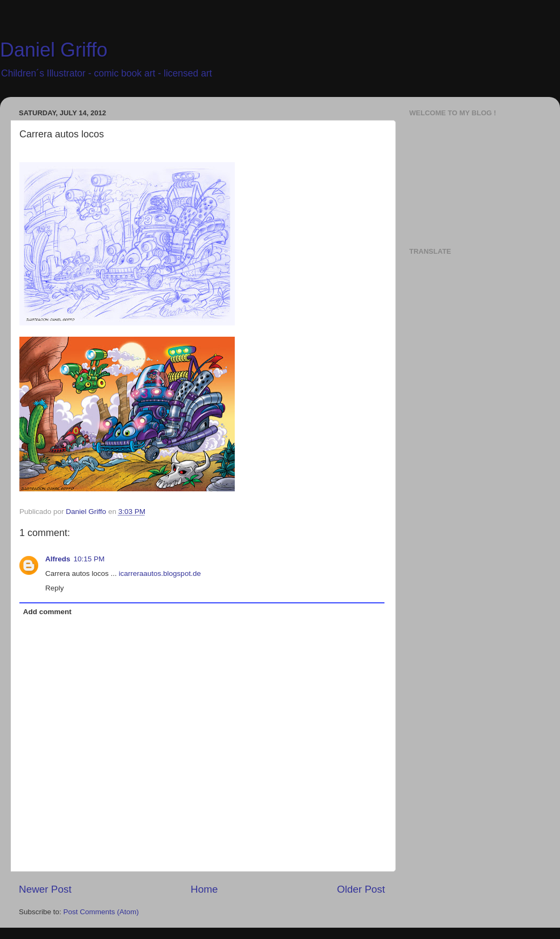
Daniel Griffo (54, 50)
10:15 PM (89, 559)
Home (204, 889)
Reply (55, 588)
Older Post (361, 889)
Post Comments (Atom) (101, 912)
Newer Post (45, 889)
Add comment (47, 612)
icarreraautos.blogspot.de (160, 573)
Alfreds (58, 559)
